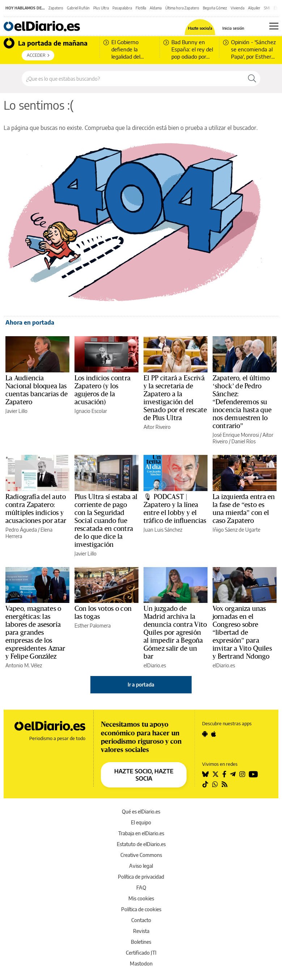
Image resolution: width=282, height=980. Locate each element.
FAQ (141, 888)
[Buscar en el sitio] (133, 79)
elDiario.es (155, 665)
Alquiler (254, 8)
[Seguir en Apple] (214, 734)
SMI (267, 8)
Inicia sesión (233, 28)
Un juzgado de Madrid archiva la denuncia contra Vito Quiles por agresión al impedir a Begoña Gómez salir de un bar (175, 633)
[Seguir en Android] (205, 734)
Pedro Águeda (21, 530)
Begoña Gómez (215, 8)
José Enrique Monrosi (236, 435)
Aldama (156, 8)
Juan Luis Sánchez (163, 530)
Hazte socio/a (200, 28)
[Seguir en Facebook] (224, 774)
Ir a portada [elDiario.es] (141, 685)
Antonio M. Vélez (24, 665)
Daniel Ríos (243, 441)
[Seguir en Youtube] (253, 774)
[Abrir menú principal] (274, 26)
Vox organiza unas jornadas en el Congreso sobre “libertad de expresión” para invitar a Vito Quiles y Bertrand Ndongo (242, 633)
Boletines (141, 942)
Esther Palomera (93, 626)
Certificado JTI (141, 953)
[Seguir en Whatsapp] (215, 784)
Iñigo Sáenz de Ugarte (236, 530)
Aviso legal (141, 866)
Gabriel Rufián (78, 8)
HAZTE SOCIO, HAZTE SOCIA (144, 775)
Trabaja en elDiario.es (141, 833)
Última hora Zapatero (182, 8)
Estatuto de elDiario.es (141, 844)
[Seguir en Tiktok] (205, 784)
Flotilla (141, 8)
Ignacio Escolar (91, 411)
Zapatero (56, 8)
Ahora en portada (30, 322)
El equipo (141, 822)
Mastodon (141, 964)
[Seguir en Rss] (225, 784)
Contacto (141, 920)
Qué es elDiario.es (141, 812)
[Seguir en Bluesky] (205, 774)
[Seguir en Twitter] (215, 774)
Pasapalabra (122, 8)
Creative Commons (141, 855)
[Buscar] (252, 79)
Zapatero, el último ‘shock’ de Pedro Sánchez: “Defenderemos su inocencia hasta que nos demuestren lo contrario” (242, 402)
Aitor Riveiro (157, 427)
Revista (141, 931)
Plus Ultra (101, 8)
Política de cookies (141, 909)
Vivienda (238, 8)
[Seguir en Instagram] (242, 774)
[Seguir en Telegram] (233, 774)
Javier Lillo (16, 411)
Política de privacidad (141, 877)
